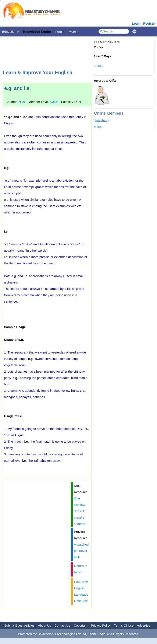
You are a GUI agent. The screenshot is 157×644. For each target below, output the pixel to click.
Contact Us (62, 625)
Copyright (81, 625)
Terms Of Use (124, 625)
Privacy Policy (101, 625)
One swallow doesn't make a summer (80, 511)
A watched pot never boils (81, 551)
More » (74, 32)
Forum (60, 32)
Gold (54, 102)
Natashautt (102, 120)
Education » (10, 32)
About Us (44, 625)
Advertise (144, 625)
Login (136, 23)
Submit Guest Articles (19, 625)
